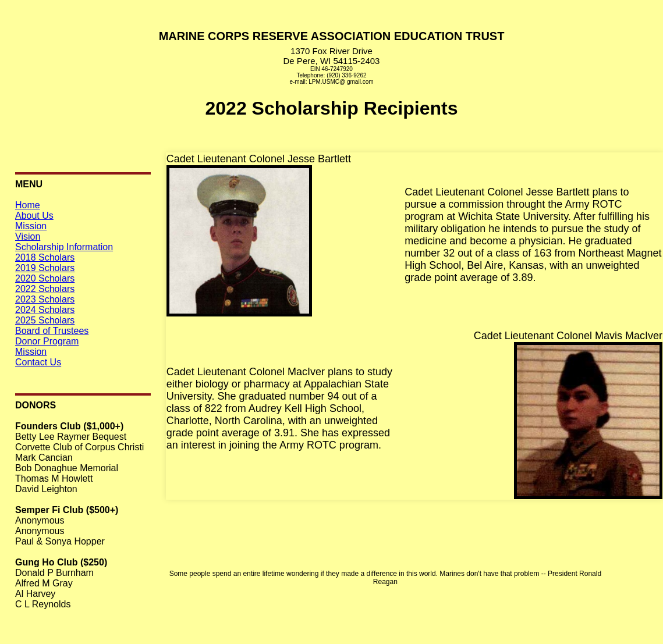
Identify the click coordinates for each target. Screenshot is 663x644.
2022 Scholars (45, 289)
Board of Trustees (52, 331)
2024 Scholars (45, 310)
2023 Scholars (45, 299)
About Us (34, 216)
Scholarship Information (64, 247)
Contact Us (38, 362)
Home (28, 205)
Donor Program (47, 341)
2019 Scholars (45, 268)
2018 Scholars (45, 257)
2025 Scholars (45, 320)
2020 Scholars (45, 278)
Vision (28, 236)
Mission (31, 226)
